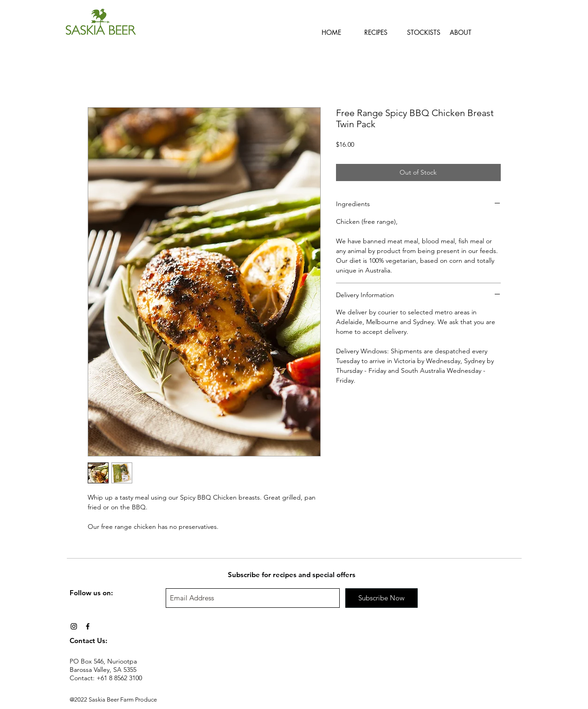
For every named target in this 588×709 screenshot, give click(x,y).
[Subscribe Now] (381, 598)
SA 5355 (125, 670)
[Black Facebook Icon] (88, 626)
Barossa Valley (90, 670)
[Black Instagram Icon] (74, 626)
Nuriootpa (122, 661)
